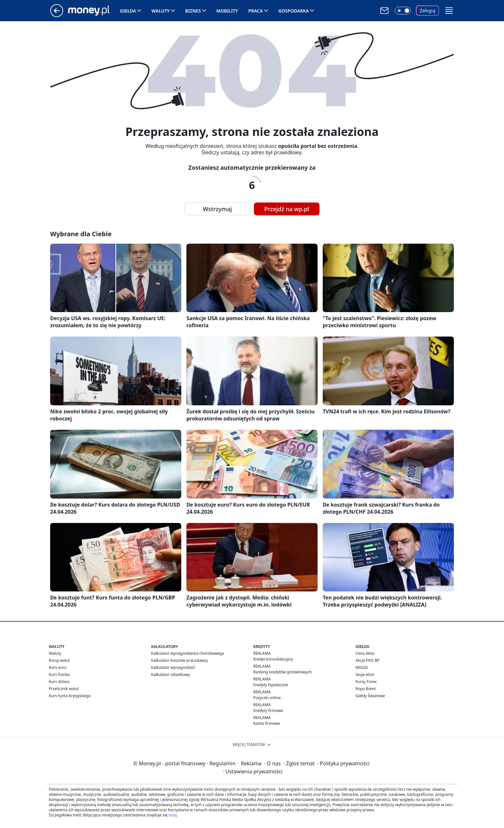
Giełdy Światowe (370, 696)
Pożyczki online (267, 698)
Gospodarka (294, 11)
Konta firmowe (267, 723)
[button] (449, 11)
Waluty (161, 11)
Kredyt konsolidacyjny (273, 659)
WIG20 (362, 667)
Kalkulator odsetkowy (171, 675)
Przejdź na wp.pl (287, 209)
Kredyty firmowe (268, 711)
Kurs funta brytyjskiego (70, 696)
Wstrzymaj (217, 209)
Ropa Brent (366, 689)
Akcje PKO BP (368, 660)
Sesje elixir (365, 675)
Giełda (128, 11)
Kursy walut (59, 660)
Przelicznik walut (64, 689)
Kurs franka (59, 675)
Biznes (193, 11)
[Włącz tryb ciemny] (403, 11)
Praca (256, 11)
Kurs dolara (59, 682)
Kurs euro (58, 667)
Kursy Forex (366, 682)
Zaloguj (428, 10)
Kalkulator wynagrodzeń (173, 667)
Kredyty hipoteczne (271, 685)
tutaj (173, 815)
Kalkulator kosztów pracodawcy (180, 660)
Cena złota (365, 653)
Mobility (227, 11)
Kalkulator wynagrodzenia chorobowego (188, 653)
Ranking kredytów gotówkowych (283, 672)
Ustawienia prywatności (253, 771)
